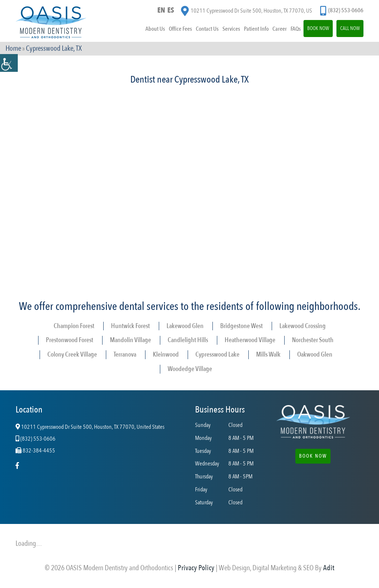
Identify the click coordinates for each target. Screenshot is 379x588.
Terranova (125, 355)
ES (171, 10)
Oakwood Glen (315, 355)
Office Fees (180, 29)
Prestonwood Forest (70, 340)
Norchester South (313, 340)
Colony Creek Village (72, 355)
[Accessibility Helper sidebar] (9, 63)
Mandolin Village (130, 340)
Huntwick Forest (130, 326)
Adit (329, 568)
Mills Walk (268, 355)
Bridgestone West (242, 326)
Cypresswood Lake (217, 355)
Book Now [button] (313, 456)
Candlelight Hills (188, 340)
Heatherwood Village (250, 340)
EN (161, 10)
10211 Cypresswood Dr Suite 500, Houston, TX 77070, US (246, 11)
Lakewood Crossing (303, 326)
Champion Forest (74, 326)
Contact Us (207, 29)
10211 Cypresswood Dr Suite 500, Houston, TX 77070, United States (90, 427)
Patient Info (256, 29)
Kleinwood (166, 355)
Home (13, 48)
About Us (155, 29)
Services (231, 29)
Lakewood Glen (185, 326)
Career (280, 29)
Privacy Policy (196, 568)
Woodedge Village (190, 369)
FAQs (296, 29)
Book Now (318, 28)
